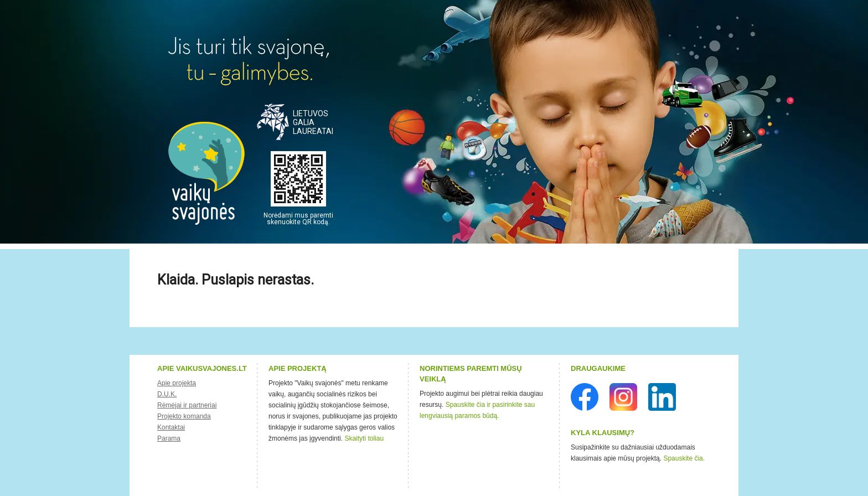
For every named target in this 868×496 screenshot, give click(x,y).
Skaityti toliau (364, 438)
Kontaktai (171, 427)
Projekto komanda (184, 416)
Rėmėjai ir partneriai (187, 405)
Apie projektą (177, 383)
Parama (169, 438)
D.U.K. (167, 394)
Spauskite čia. (684, 458)
